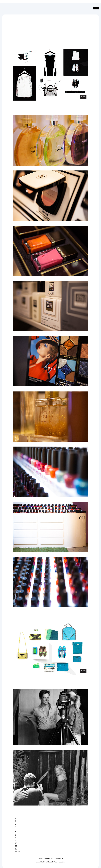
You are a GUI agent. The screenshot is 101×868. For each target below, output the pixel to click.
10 (16, 843)
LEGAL (62, 862)
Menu (96, 9)
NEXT (17, 852)
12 (16, 849)
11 (16, 846)
